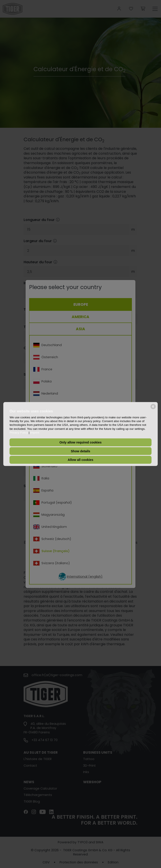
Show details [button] (80, 451)
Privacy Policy (19, 433)
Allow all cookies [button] (80, 460)
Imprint (35, 433)
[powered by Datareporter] (153, 409)
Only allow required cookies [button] (80, 442)
